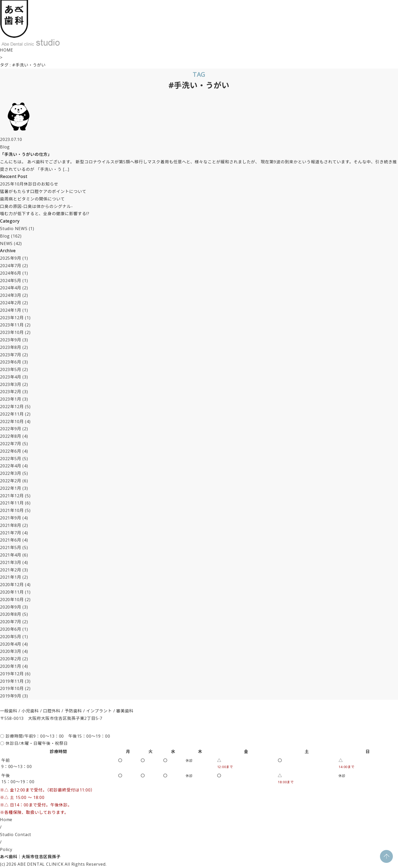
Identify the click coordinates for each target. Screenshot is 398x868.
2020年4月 (11, 644)
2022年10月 (12, 422)
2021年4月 (11, 555)
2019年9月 (11, 696)
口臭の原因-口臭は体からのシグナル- (36, 206)
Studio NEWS (14, 229)
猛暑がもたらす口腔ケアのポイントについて (43, 191)
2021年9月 (11, 518)
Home (6, 820)
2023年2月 (11, 392)
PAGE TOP (386, 856)
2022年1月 (11, 488)
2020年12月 (12, 585)
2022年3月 (11, 473)
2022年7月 (11, 444)
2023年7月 (11, 355)
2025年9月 (11, 258)
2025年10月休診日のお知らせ (29, 184)
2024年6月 (11, 273)
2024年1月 (11, 310)
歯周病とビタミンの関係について (32, 199)
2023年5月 (11, 369)
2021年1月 (11, 577)
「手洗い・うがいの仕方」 (26, 154)
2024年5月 (11, 281)
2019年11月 (12, 681)
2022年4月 (11, 466)
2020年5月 (11, 637)
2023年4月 (11, 377)
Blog (5, 236)
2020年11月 (12, 592)
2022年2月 (11, 481)
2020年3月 (11, 651)
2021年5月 (11, 547)
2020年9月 (11, 607)
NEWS (6, 243)
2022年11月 (12, 414)
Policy (6, 849)
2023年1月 (11, 399)
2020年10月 (12, 600)
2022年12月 (12, 407)
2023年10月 (12, 332)
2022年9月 (11, 429)
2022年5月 (11, 459)
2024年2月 (11, 303)
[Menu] (18, 9)
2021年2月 (11, 570)
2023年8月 (11, 347)
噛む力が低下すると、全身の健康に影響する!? (45, 214)
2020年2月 (11, 659)
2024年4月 (11, 288)
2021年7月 (11, 533)
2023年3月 (11, 384)
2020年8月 (11, 614)
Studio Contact (16, 835)
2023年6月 (11, 362)
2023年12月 (12, 318)
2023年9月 (11, 340)
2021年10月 (12, 510)
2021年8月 (11, 525)
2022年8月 (11, 436)
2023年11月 (12, 325)
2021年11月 (12, 503)
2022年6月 (11, 451)
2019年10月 (12, 688)
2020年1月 (11, 666)
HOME (7, 50)
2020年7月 (11, 622)
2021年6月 (11, 540)
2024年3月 (11, 295)
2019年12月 (12, 674)
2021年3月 (11, 562)
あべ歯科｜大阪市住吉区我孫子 (30, 857)
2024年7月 (11, 266)
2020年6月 (11, 629)
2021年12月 (12, 496)
